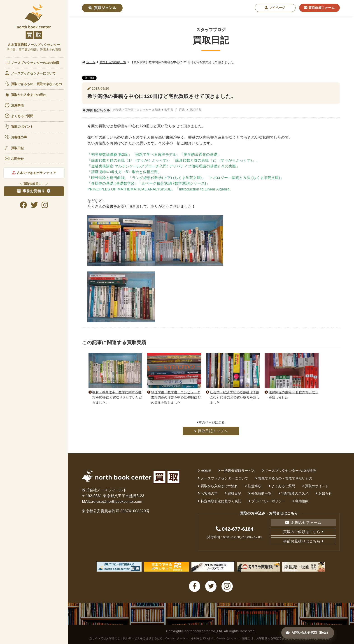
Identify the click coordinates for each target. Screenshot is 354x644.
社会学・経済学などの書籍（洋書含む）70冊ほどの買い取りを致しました (234, 397)
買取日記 (14, 148)
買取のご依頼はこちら (302, 532)
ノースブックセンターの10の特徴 (32, 63)
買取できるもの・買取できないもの (33, 84)
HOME (206, 471)
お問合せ (14, 158)
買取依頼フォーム (319, 8)
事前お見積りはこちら (302, 541)
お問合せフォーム (303, 522)
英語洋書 (195, 110)
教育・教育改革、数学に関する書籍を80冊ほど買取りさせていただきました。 (116, 397)
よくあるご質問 (19, 116)
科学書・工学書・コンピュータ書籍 (137, 110)
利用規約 (302, 501)
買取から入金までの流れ (25, 95)
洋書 (182, 110)
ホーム (91, 62)
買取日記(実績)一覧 (113, 62)
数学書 (169, 110)
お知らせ (325, 493)
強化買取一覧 (261, 493)
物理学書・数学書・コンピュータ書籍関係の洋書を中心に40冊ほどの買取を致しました (175, 397)
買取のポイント (19, 126)
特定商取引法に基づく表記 (221, 501)
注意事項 (14, 105)
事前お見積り (31, 191)
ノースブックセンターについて (30, 73)
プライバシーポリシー (268, 501)
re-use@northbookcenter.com (117, 502)
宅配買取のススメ (295, 493)
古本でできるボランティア (34, 173)
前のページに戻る (211, 422)
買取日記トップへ (211, 431)
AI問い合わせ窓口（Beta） (307, 633)
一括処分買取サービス (238, 471)
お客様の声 (16, 137)
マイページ (275, 8)
